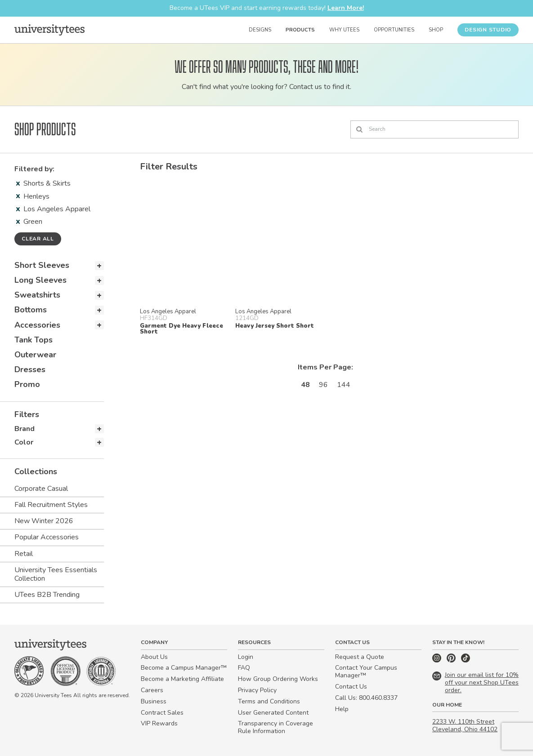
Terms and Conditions (269, 701)
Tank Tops (34, 340)
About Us (154, 657)
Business (154, 701)
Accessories (37, 325)
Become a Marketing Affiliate (182, 679)
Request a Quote (360, 657)
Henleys (33, 196)
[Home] (49, 30)
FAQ (244, 668)
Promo (27, 384)
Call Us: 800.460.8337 (366, 698)
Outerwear (35, 355)
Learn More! (346, 8)
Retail (24, 554)
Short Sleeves (42, 265)
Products (300, 30)
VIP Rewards (159, 723)
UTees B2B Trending (47, 595)
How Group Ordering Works (278, 679)
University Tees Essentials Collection (56, 574)
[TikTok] (466, 660)
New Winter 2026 (44, 521)
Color (24, 442)
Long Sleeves (40, 280)
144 (344, 385)
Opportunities (394, 30)
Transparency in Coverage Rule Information (275, 727)
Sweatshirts (37, 295)
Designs (260, 30)
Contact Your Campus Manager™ (366, 672)
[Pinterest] (452, 660)
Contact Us (351, 687)
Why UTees (344, 30)
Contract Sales (162, 713)
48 (305, 385)
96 (323, 385)
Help (342, 709)
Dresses (30, 369)
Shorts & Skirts (43, 183)
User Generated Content (273, 713)
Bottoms (31, 310)
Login (246, 657)
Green (29, 222)
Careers (152, 690)
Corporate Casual (41, 489)
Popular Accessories (47, 537)
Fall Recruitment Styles (51, 505)
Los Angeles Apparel (53, 209)
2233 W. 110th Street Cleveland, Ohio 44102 (465, 725)
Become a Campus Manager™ (184, 668)
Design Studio (488, 30)
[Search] (434, 129)
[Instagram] (438, 660)
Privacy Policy (257, 690)
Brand (25, 429)
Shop (436, 30)
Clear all (38, 239)
